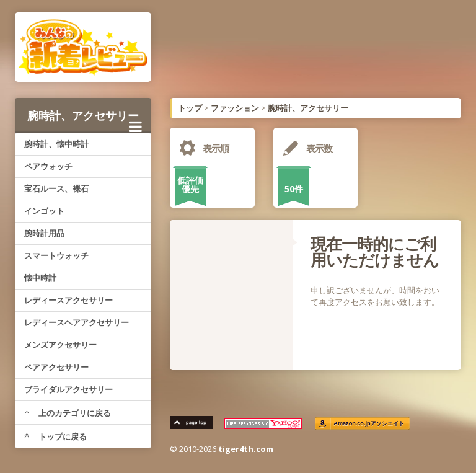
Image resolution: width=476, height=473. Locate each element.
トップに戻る (55, 436)
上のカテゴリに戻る (68, 413)
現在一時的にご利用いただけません (375, 252)
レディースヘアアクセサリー (77, 322)
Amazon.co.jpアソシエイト (369, 424)
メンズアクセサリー (60, 345)
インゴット (44, 211)
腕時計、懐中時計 (56, 144)
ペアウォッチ (48, 166)
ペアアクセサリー (56, 367)
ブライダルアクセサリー (68, 389)
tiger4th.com (246, 449)
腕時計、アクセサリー (85, 120)
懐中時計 (40, 278)
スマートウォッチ (56, 255)
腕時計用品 (44, 233)
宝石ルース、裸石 (56, 188)
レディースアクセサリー (68, 300)
